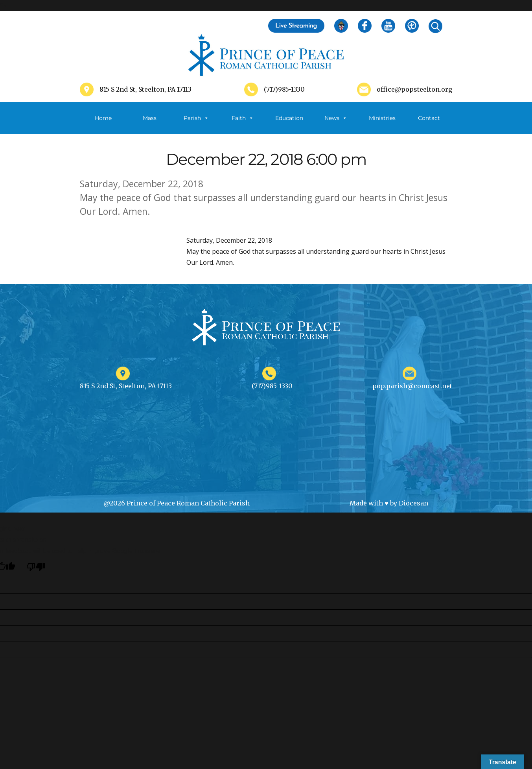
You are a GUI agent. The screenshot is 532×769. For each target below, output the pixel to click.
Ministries (382, 124)
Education (289, 118)
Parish (196, 118)
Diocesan (413, 503)
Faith (243, 118)
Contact (429, 118)
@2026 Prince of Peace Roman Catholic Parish (177, 503)
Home (103, 118)
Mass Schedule (150, 124)
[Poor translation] (36, 567)
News (336, 118)
